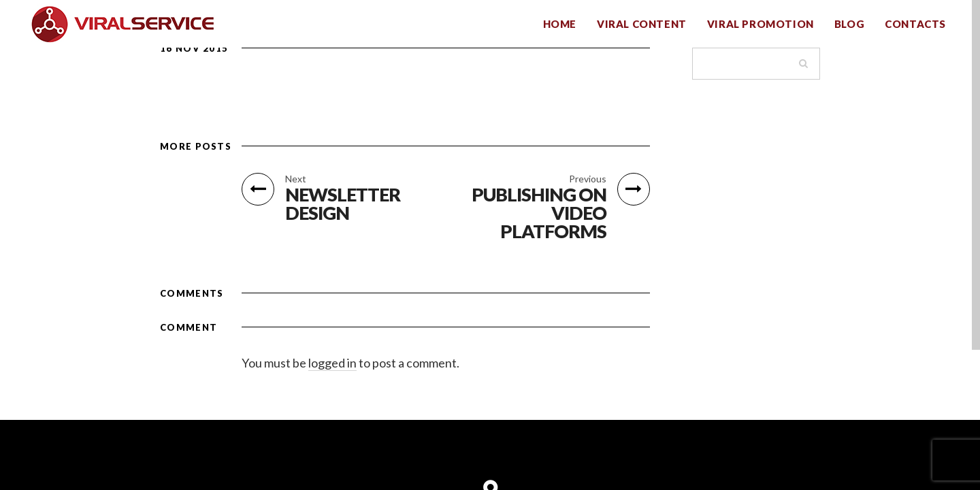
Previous (588, 179)
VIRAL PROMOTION (761, 24)
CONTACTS (915, 24)
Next (296, 179)
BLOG (849, 24)
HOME (560, 24)
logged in (332, 363)
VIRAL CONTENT (642, 24)
